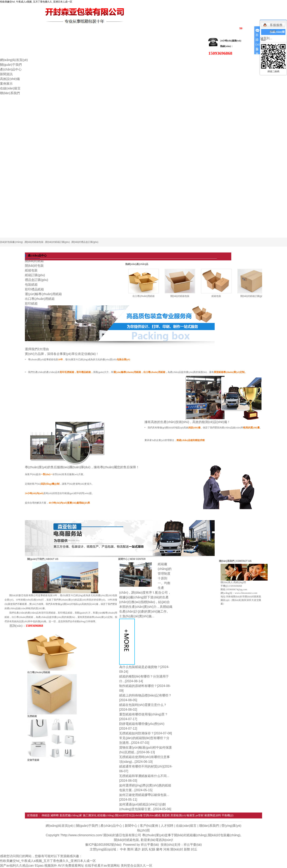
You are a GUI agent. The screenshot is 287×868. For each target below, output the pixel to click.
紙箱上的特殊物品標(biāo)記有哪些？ (145, 695)
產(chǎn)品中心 (11, 69)
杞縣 (152, 849)
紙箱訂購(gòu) (35, 275)
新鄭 (187, 849)
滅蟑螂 (55, 815)
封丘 (194, 849)
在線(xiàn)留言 (10, 88)
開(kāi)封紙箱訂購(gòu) (57, 242)
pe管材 (200, 815)
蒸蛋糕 (166, 815)
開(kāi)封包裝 (34, 266)
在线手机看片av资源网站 (102, 866)
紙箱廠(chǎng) (106, 815)
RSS (218, 28)
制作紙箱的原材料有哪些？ (138, 686)
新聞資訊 (6, 74)
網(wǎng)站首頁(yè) (14, 60)
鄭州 (130, 849)
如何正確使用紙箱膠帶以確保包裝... (144, 795)
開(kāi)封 (177, 849)
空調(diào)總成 (152, 815)
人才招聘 (167, 826)
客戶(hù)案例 (149, 826)
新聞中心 (131, 826)
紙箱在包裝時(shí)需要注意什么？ (143, 705)
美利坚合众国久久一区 (137, 866)
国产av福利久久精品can (17, 866)
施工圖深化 (90, 815)
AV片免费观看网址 (71, 866)
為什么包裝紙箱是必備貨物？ (140, 667)
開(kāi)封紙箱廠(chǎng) (190, 835)
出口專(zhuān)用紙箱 (40, 299)
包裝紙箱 (31, 285)
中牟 (123, 849)
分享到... (266, 38)
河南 (166, 849)
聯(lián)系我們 (10, 93)
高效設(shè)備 (10, 79)
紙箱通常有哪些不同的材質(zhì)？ (141, 766)
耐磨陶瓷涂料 (213, 815)
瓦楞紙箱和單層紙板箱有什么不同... (144, 776)
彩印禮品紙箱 (34, 289)
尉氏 (145, 849)
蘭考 (159, 849)
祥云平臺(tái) (150, 845)
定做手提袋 (33, 760)
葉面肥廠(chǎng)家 (71, 815)
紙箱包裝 (31, 270)
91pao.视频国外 (46, 866)
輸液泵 (191, 815)
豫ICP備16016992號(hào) (103, 845)
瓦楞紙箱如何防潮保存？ (137, 733)
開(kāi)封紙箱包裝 (34, 242)
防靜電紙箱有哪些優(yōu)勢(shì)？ (142, 724)
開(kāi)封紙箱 (34, 261)
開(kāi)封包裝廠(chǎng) (224, 835)
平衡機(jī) (227, 815)
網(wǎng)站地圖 (201, 28)
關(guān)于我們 (11, 65)
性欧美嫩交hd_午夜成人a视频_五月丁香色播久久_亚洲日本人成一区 (36, 2)
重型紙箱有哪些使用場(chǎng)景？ (143, 714)
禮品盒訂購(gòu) (36, 280)
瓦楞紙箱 (32, 716)
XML (227, 28)
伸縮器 (46, 815)
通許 (138, 849)
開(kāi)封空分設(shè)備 (129, 815)
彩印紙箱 (31, 304)
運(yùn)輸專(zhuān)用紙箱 (43, 294)
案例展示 (6, 84)
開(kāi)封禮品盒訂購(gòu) (85, 242)
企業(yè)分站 (179, 28)
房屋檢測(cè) (178, 815)
